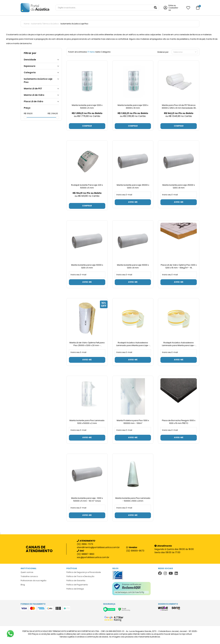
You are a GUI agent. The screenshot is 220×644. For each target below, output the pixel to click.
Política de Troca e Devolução (80, 578)
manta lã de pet (197, 39)
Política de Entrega (75, 591)
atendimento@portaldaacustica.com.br (97, 549)
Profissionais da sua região (33, 582)
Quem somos (27, 574)
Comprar (87, 126)
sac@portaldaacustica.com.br (93, 559)
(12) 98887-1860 (86, 556)
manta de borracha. (22, 43)
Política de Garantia (76, 582)
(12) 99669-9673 (135, 553)
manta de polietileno (179, 39)
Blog (23, 587)
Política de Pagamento (77, 587)
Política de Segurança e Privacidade (84, 574)
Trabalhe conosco (29, 578)
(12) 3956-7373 (85, 546)
